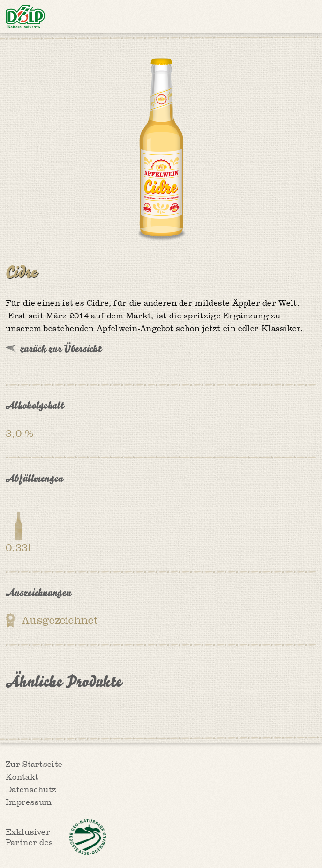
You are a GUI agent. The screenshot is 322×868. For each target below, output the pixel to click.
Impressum (29, 803)
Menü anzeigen (307, 16)
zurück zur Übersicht (60, 348)
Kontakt (22, 777)
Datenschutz (31, 790)
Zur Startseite (34, 765)
